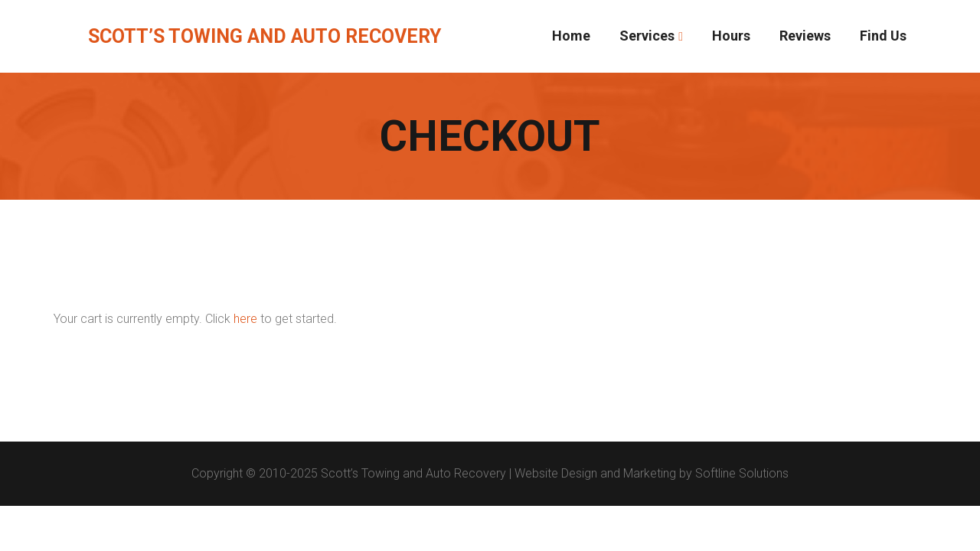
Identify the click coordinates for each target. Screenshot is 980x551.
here (245, 319)
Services (647, 36)
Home (571, 36)
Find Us (883, 36)
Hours (731, 36)
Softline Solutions (742, 473)
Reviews (805, 36)
